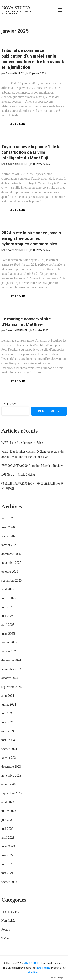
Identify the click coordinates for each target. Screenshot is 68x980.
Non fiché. (8, 921)
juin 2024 (8, 713)
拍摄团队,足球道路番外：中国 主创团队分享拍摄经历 (32, 486)
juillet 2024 (9, 704)
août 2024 (8, 696)
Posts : (6, 930)
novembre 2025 (11, 563)
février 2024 (9, 749)
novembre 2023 (11, 776)
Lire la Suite (17, 124)
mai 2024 (7, 722)
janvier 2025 (9, 651)
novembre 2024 (11, 669)
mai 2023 (7, 829)
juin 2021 (8, 864)
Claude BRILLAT (15, 73)
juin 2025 (8, 607)
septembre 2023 (12, 793)
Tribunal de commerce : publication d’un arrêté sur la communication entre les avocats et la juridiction (33, 59)
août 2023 (8, 802)
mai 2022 (7, 855)
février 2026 (9, 536)
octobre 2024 (10, 678)
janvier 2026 (9, 545)
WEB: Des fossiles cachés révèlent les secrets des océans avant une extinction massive (33, 454)
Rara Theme (43, 968)
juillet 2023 (9, 811)
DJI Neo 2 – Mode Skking (18, 474)
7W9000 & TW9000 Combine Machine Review (32, 466)
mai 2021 (7, 873)
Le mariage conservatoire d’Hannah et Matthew (26, 322)
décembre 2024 (11, 660)
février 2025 (9, 642)
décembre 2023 (11, 767)
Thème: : (7, 938)
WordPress (34, 972)
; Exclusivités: (11, 912)
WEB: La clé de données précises (23, 443)
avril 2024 (8, 731)
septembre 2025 (12, 580)
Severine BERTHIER (17, 164)
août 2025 (8, 589)
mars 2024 (8, 740)
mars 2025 (8, 634)
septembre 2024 (12, 687)
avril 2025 (8, 625)
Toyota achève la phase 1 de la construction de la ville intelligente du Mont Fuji (31, 152)
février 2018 (9, 882)
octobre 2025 (10, 572)
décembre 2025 (11, 554)
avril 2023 (8, 838)
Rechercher (9, 404)
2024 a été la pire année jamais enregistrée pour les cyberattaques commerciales (31, 238)
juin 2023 (8, 820)
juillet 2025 (9, 598)
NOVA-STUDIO (16, 8)
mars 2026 (8, 527)
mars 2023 (8, 846)
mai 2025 (7, 616)
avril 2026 (8, 518)
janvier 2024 (9, 758)
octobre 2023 (10, 784)
